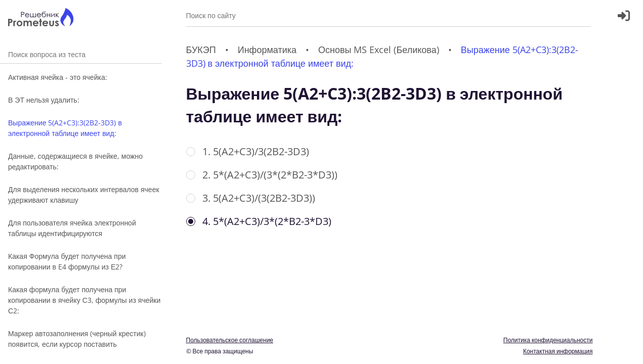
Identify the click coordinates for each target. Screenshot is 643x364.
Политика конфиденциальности (548, 340)
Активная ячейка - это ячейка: (58, 77)
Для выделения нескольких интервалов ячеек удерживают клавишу (84, 195)
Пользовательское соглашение (230, 340)
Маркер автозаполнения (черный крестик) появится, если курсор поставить (77, 339)
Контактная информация (558, 351)
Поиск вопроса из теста (81, 54)
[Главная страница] (41, 18)
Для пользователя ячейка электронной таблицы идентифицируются (72, 228)
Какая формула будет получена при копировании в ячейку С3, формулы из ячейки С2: (84, 300)
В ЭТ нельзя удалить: (44, 100)
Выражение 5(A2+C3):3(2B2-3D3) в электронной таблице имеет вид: (65, 128)
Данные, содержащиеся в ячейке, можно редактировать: (75, 161)
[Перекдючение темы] (624, 350)
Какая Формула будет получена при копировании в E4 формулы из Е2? (67, 261)
